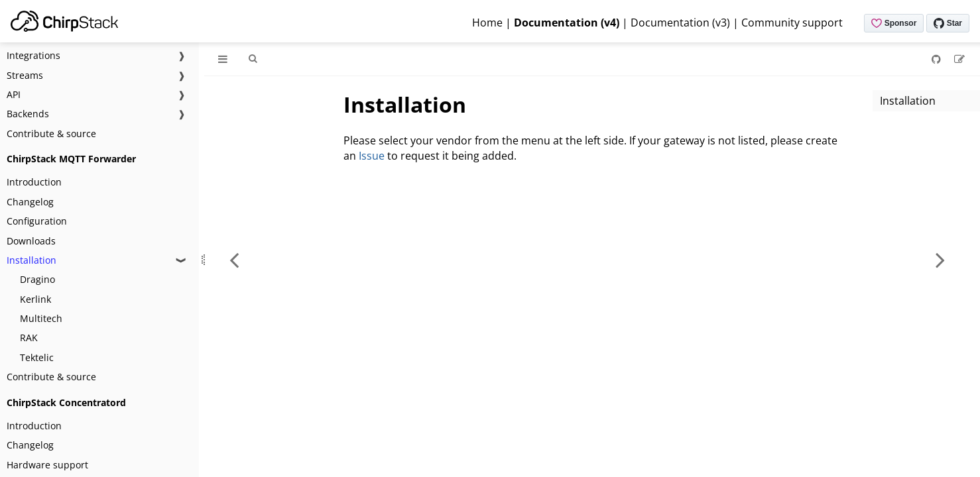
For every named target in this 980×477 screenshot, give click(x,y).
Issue (372, 156)
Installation (31, 260)
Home (487, 23)
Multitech (41, 318)
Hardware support (47, 465)
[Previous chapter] (234, 260)
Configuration (37, 221)
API (14, 94)
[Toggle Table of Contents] (223, 59)
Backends (28, 114)
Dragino (37, 279)
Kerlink (35, 299)
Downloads (31, 241)
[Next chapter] (940, 260)
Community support (792, 23)
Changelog (30, 202)
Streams (25, 75)
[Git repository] (938, 59)
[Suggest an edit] (959, 59)
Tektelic (37, 357)
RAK (29, 338)
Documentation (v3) (680, 23)
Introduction (34, 182)
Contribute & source (51, 133)
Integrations (33, 55)
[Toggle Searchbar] (253, 59)
